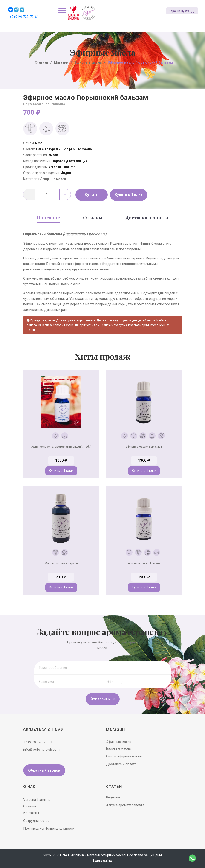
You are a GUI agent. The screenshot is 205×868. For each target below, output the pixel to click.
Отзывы (93, 218)
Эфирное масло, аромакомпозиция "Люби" (61, 447)
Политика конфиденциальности (49, 829)
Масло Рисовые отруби (61, 563)
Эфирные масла (53, 179)
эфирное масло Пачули (144, 563)
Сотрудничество (36, 821)
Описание (48, 218)
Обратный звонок (44, 770)
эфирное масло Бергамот (144, 447)
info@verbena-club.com (41, 750)
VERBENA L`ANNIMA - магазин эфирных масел (89, 855)
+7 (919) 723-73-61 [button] (24, 17)
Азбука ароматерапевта (125, 805)
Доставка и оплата (147, 218)
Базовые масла (118, 748)
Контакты (31, 813)
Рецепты (113, 797)
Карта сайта (102, 861)
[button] (11, 10)
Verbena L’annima (37, 800)
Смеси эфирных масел (124, 756)
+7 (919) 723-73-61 (38, 742)
